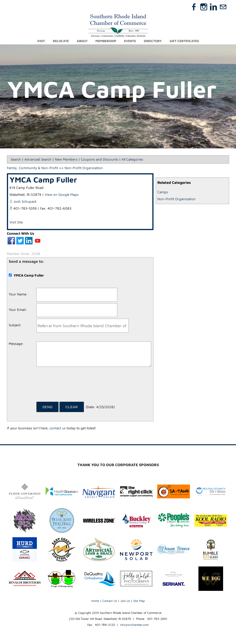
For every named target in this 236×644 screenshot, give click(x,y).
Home (95, 601)
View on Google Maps (62, 195)
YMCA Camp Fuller (43, 180)
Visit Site (16, 222)
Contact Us (110, 601)
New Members (66, 159)
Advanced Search (38, 159)
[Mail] (223, 7)
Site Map (139, 601)
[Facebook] (194, 7)
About (82, 41)
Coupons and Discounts (100, 159)
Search (16, 159)
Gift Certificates (184, 41)
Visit (41, 41)
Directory (153, 41)
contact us (58, 428)
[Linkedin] (213, 7)
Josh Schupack (25, 201)
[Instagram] (204, 7)
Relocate (61, 41)
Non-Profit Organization (177, 199)
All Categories (132, 159)
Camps (163, 192)
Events (130, 41)
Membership (106, 41)
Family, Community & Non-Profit (32, 168)
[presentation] (71, 386)
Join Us (125, 601)
